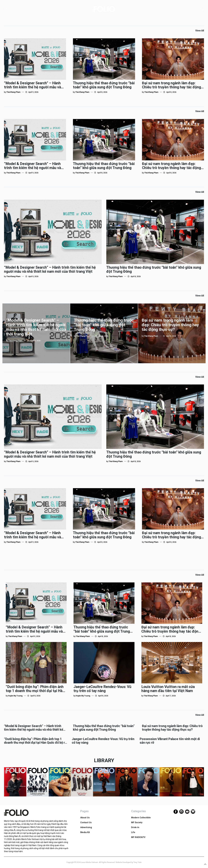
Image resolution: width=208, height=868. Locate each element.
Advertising (86, 827)
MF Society (137, 822)
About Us (85, 818)
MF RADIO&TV (138, 837)
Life (133, 832)
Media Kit (85, 832)
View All (200, 31)
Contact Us (86, 822)
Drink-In (135, 827)
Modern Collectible (141, 818)
